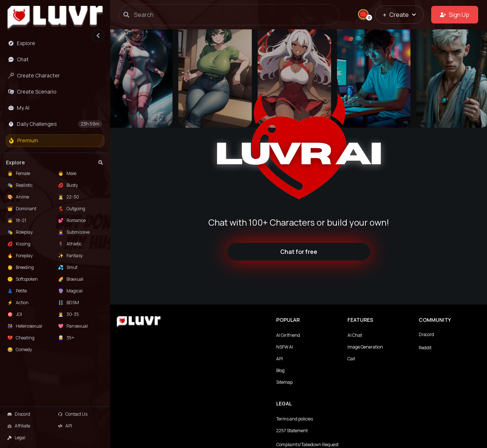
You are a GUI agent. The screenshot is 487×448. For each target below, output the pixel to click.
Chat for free (299, 252)
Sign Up (455, 15)
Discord (426, 334)
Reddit (425, 348)
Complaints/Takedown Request (307, 445)
